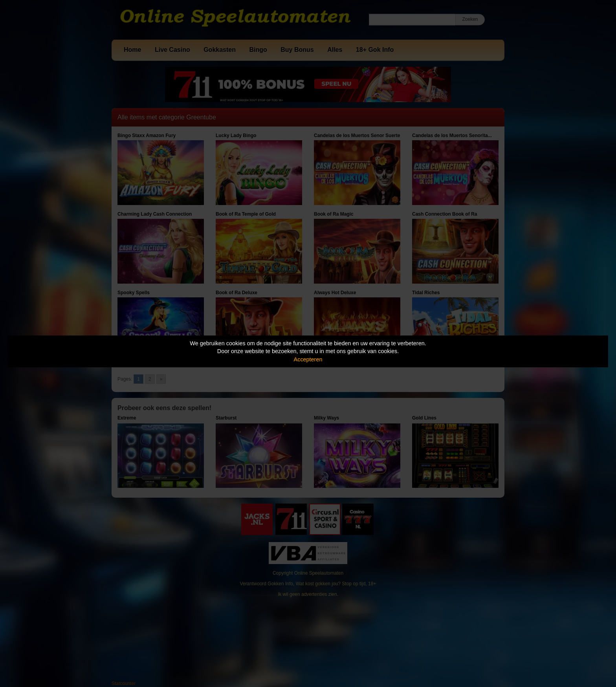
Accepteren (308, 359)
